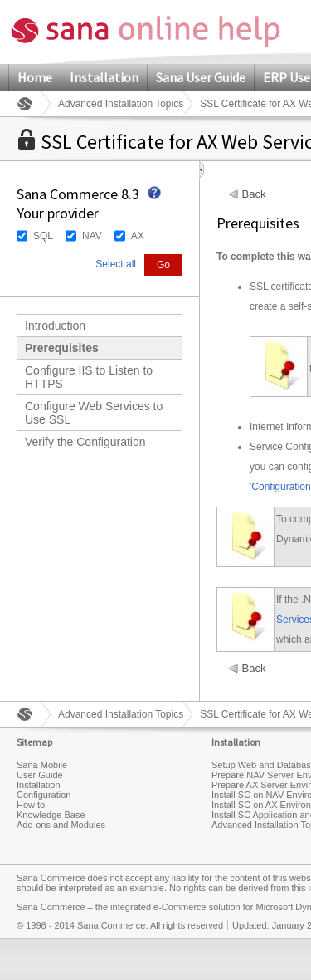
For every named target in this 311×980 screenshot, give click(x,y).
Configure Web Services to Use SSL (94, 413)
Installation (104, 77)
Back (254, 194)
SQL (43, 236)
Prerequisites (62, 348)
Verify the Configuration (85, 442)
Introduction (55, 326)
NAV (92, 236)
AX (138, 236)
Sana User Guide (201, 77)
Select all (116, 264)
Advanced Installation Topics (121, 104)
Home (35, 77)
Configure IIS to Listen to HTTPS (89, 377)
